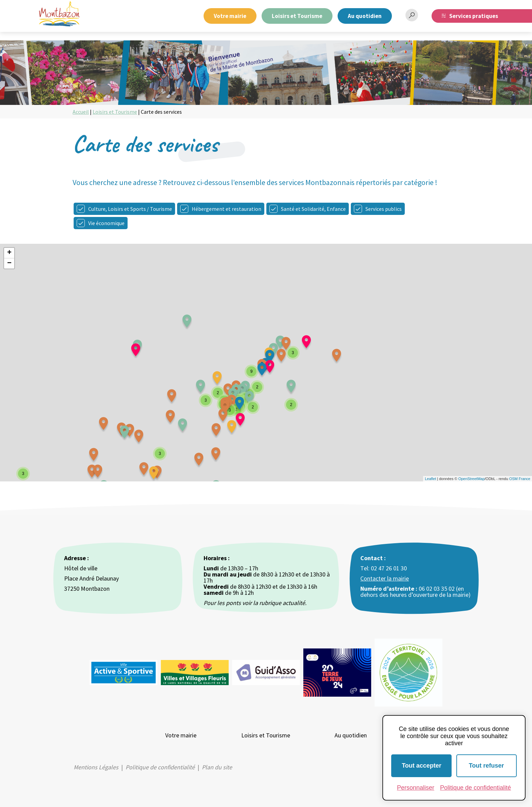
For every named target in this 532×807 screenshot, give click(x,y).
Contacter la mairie (385, 578)
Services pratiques (474, 16)
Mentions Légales (96, 767)
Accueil (81, 112)
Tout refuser (487, 766)
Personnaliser (416, 788)
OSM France (520, 479)
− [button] (9, 263)
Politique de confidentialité (160, 767)
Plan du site (217, 767)
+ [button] (9, 253)
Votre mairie (230, 16)
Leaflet (430, 479)
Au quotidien (365, 16)
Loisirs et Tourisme (297, 16)
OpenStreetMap (472, 479)
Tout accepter (422, 766)
